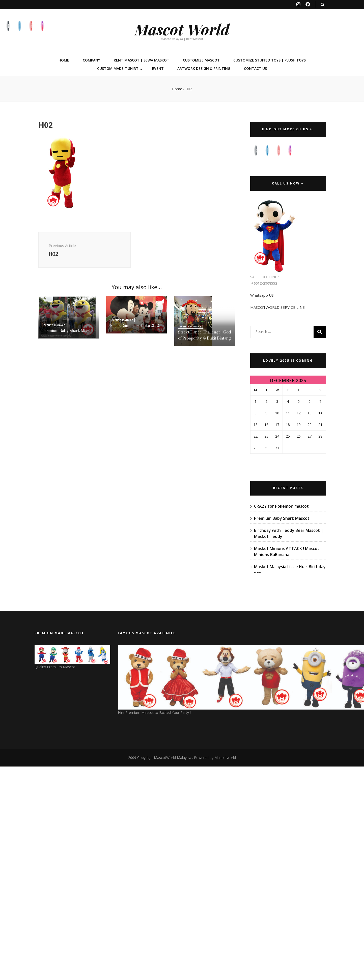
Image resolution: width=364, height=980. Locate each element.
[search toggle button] (323, 5)
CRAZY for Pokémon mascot (281, 506)
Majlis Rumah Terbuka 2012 (134, 326)
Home (64, 60)
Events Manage (54, 325)
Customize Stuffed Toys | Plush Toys (270, 60)
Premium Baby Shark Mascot (68, 331)
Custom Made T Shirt (118, 68)
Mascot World (182, 29)
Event (158, 68)
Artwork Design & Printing (204, 68)
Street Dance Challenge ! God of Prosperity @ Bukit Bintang (205, 335)
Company (91, 60)
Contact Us (255, 68)
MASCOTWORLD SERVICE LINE (277, 307)
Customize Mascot (201, 60)
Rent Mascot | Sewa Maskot (142, 60)
